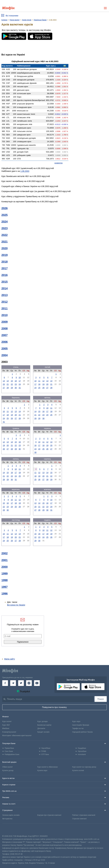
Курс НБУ (6, 725)
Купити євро (42, 770)
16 (16, 381)
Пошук (101, 699)
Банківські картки (44, 725)
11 (39, 381)
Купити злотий (78, 770)
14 (8, 381)
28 (8, 388)
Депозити (41, 728)
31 (20, 388)
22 (12, 384)
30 (16, 388)
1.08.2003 (25, 171)
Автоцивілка (7, 819)
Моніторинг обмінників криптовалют (17, 736)
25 (39, 388)
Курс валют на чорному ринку (84, 767)
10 (20, 377)
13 (4, 381)
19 (43, 384)
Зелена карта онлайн (11, 815)
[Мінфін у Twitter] (21, 683)
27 (4, 388)
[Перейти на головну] (8, 8)
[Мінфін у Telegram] (13, 683)
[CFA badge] (9, 829)
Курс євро (76, 721)
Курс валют (7, 721)
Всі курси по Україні (16, 605)
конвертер (59, 163)
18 (39, 384)
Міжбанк (6, 728)
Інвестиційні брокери (81, 725)
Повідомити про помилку (54, 707)
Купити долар (8, 770)
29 (12, 388)
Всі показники (12, 16)
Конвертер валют (9, 732)
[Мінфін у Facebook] (5, 683)
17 (20, 381)
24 (20, 384)
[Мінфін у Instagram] (29, 683)
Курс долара (42, 721)
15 (12, 381)
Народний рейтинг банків (82, 732)
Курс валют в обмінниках (48, 767)
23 (16, 384)
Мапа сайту (10, 659)
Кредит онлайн (43, 732)
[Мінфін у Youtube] (37, 683)
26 (43, 388)
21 (8, 384)
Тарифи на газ (78, 728)
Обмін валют (7, 767)
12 (43, 381)
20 (4, 384)
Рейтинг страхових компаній (84, 815)
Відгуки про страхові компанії (49, 815)
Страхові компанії (79, 819)
